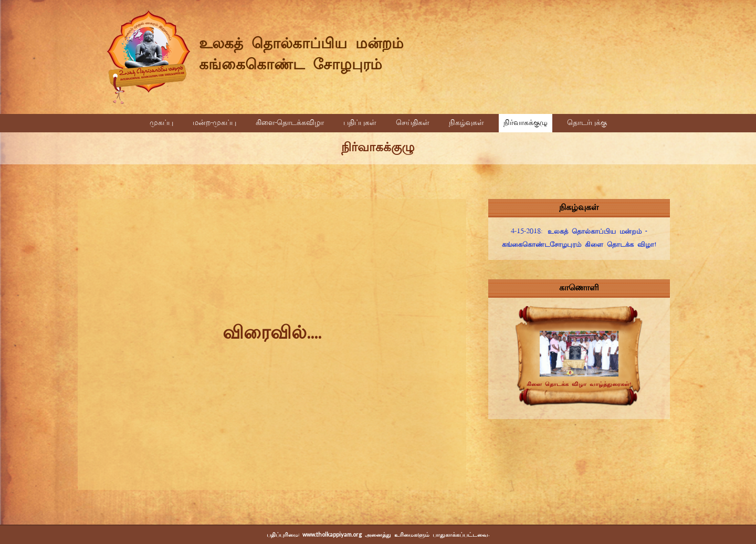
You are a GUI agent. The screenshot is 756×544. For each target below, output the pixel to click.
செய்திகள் (413, 123)
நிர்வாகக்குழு (526, 123)
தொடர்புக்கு (587, 123)
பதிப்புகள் (360, 123)
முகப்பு (161, 123)
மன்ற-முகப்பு (214, 123)
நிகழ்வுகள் (466, 123)
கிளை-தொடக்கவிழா (290, 123)
